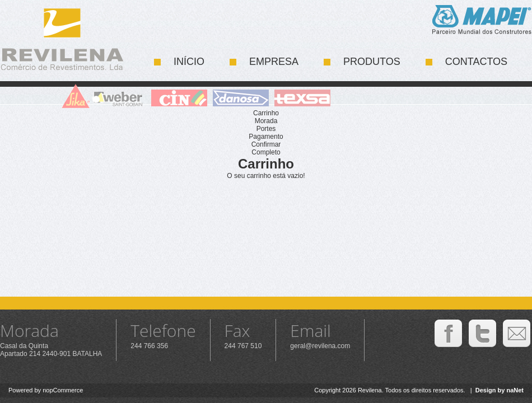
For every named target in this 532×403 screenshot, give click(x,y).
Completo (266, 152)
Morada (266, 121)
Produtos (372, 62)
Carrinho (266, 113)
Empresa (274, 62)
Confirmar (266, 144)
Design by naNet (500, 390)
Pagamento (266, 137)
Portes (266, 129)
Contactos (476, 62)
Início (189, 62)
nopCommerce (63, 390)
